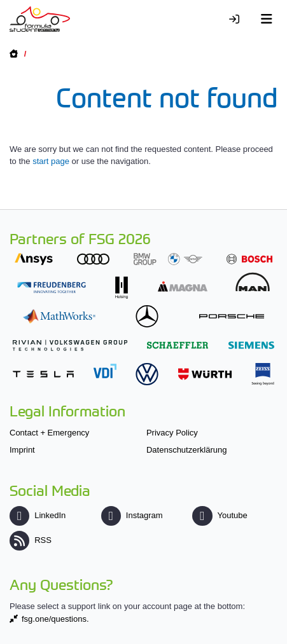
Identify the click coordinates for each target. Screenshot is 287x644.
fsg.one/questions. (55, 619)
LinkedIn (38, 515)
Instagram (132, 515)
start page (51, 161)
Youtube (220, 515)
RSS (31, 540)
